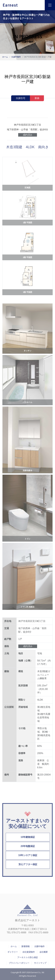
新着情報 (26, 946)
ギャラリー (13, 952)
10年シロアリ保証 (28, 858)
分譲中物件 (16, 57)
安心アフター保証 (28, 867)
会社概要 (44, 952)
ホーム (5, 57)
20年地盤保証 (28, 849)
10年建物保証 (28, 840)
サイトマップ (40, 963)
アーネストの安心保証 (28, 957)
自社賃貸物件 (29, 952)
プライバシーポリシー (19, 963)
